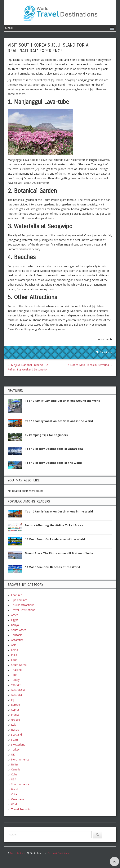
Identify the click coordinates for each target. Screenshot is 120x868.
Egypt (15, 620)
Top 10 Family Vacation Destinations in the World (59, 421)
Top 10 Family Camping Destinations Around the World (63, 401)
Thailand (16, 670)
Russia (15, 730)
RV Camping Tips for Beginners (46, 435)
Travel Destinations (23, 610)
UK (13, 754)
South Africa (19, 630)
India (14, 655)
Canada (16, 769)
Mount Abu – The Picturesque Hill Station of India (59, 553)
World (15, 804)
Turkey (15, 680)
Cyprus (15, 710)
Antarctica (17, 640)
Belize (15, 764)
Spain (14, 739)
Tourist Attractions (23, 605)
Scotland (16, 735)
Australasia (18, 690)
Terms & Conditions (58, 853)
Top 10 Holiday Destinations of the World (53, 463)
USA (14, 779)
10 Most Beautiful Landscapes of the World (55, 539)
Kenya (15, 625)
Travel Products (21, 809)
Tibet (14, 675)
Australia (16, 695)
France (15, 715)
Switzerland (18, 744)
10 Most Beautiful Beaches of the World (52, 567)
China (15, 650)
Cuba (14, 774)
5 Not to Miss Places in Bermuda (90, 365)
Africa (15, 615)
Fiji (13, 700)
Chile (14, 794)
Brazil (15, 789)
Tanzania (17, 635)
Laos (14, 660)
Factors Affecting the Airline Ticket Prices (54, 525)
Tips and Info (19, 600)
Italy (14, 725)
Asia (14, 645)
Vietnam (16, 685)
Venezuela (17, 799)
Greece (16, 720)
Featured (17, 595)
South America (20, 784)
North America (20, 759)
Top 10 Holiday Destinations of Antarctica (54, 449)
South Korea (106, 352)
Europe (16, 705)
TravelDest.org (18, 853)
